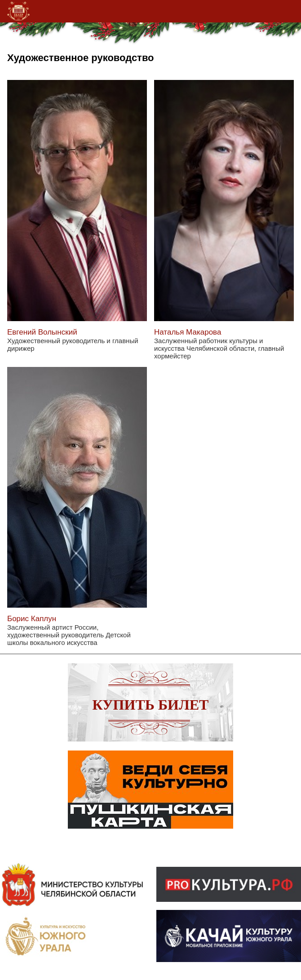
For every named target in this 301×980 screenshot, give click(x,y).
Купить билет (151, 705)
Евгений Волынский (42, 332)
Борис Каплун (32, 619)
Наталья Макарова (188, 332)
